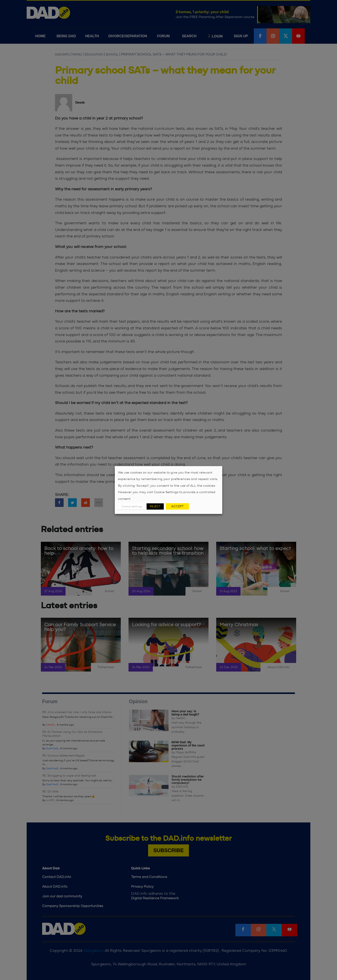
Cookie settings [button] (132, 507)
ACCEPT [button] (177, 506)
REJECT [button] (155, 507)
